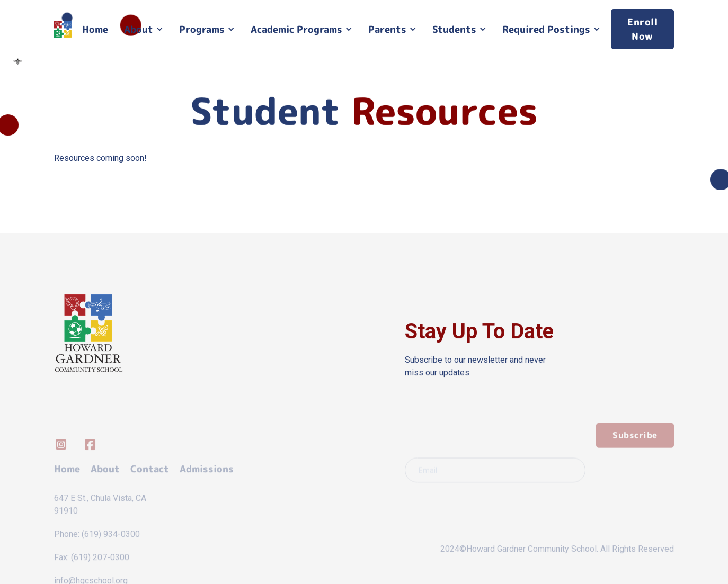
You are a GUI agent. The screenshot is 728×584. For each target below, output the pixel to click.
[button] (144, 29)
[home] (63, 29)
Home (95, 29)
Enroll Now (642, 29)
